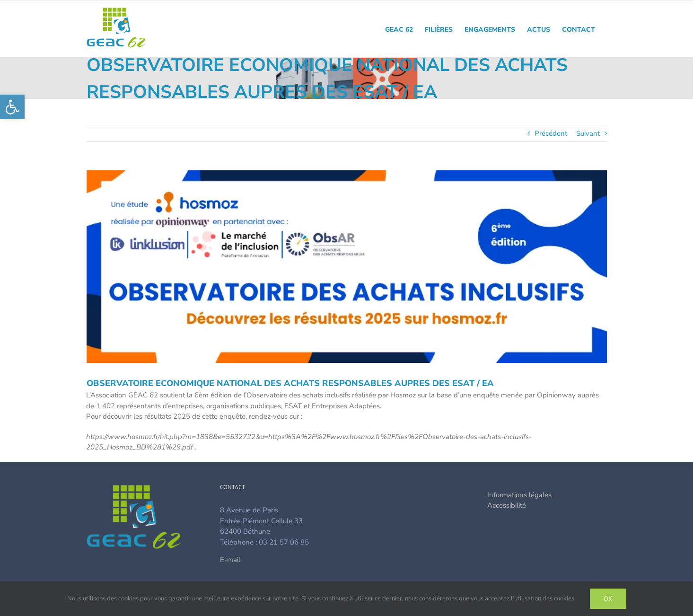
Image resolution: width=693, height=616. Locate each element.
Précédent (551, 133)
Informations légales (519, 495)
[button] (12, 107)
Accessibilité (507, 505)
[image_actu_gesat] (347, 267)
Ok (608, 598)
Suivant (588, 133)
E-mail (230, 560)
